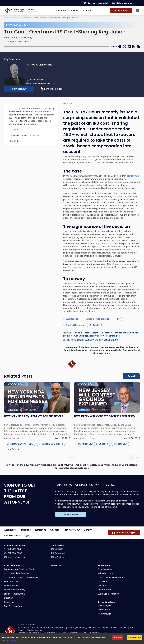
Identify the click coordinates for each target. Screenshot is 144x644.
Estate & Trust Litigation (97, 319)
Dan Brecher (18, 438)
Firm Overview (72, 530)
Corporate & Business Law (20, 444)
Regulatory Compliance (51, 444)
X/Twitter (58, 557)
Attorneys (61, 10)
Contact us (121, 10)
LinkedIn (57, 549)
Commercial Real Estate (16, 573)
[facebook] (120, 47)
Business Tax (72, 319)
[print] (134, 47)
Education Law (11, 582)
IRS (118, 319)
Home (7, 18)
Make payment (122, 3)
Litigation (103, 444)
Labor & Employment (15, 594)
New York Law (14, 449)
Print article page (52, 89)
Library (15, 18)
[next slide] (137, 458)
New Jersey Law (85, 444)
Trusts (96, 325)
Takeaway (14, 141)
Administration (105, 573)
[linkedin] (129, 47)
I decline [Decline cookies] (117, 637)
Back (68, 104)
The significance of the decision (24, 135)
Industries (40, 530)
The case (13, 130)
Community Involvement (111, 577)
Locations (86, 10)
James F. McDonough (22, 37)
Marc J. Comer (89, 438)
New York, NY (104, 606)
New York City (95, 340)
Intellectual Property (15, 590)
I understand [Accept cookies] (134, 637)
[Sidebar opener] (137, 11)
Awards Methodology (17, 535)
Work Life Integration (109, 594)
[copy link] (138, 47)
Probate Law (120, 444)
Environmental (11, 586)
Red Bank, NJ (81, 340)
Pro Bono (103, 586)
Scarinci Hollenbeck (76, 325)
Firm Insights (27, 18)
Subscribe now (71, 514)
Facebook (58, 553)
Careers (55, 530)
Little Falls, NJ (111, 340)
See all (131, 376)
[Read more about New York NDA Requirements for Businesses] (37, 417)
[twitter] (124, 47)
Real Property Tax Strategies (105, 336)
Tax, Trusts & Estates (15, 606)
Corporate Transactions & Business (119, 333)
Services (74, 10)
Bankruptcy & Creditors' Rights (20, 569)
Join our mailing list (96, 3)
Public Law (9, 602)
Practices (25, 530)
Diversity (102, 582)
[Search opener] (137, 3)
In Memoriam (105, 590)
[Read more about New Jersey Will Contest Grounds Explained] (107, 417)
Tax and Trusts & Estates (86, 333)
